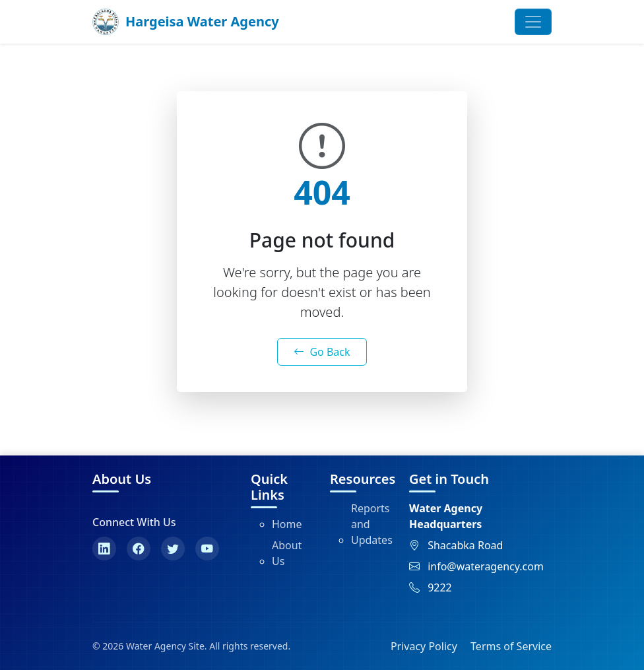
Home (287, 524)
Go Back (322, 352)
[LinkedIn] (104, 549)
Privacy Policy (424, 646)
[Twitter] (173, 549)
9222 (440, 587)
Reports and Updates (372, 524)
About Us (287, 553)
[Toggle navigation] (533, 22)
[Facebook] (139, 549)
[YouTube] (207, 549)
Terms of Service (511, 646)
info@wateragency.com (486, 566)
